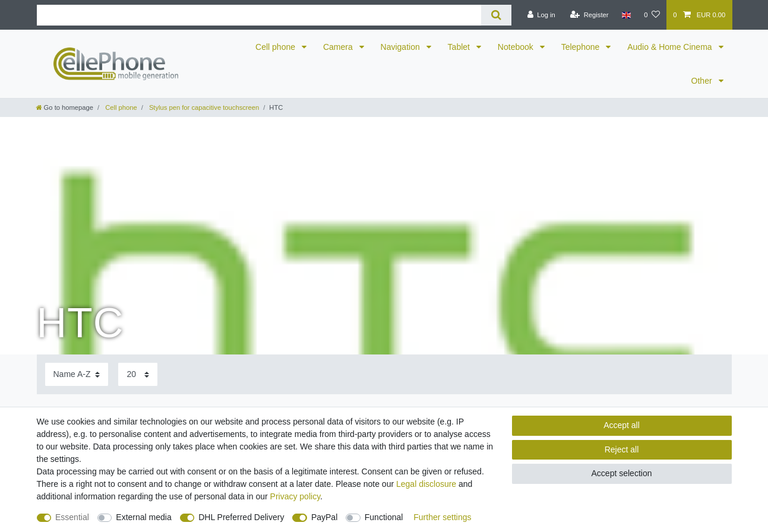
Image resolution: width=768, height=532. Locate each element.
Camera (339, 47)
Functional (384, 517)
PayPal (324, 517)
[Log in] (541, 15)
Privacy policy (295, 496)
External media (143, 517)
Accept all (622, 425)
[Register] (590, 15)
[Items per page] (138, 374)
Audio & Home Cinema (671, 47)
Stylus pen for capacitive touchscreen (203, 107)
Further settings (442, 517)
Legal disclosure (426, 484)
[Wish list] (652, 15)
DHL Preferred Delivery (241, 517)
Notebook (517, 47)
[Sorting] (77, 374)
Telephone (582, 47)
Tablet (460, 47)
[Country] (626, 15)
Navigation (402, 47)
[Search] (496, 15)
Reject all (622, 449)
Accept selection (622, 473)
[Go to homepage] (65, 107)
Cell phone (276, 47)
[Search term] (259, 15)
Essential (72, 517)
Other (703, 81)
